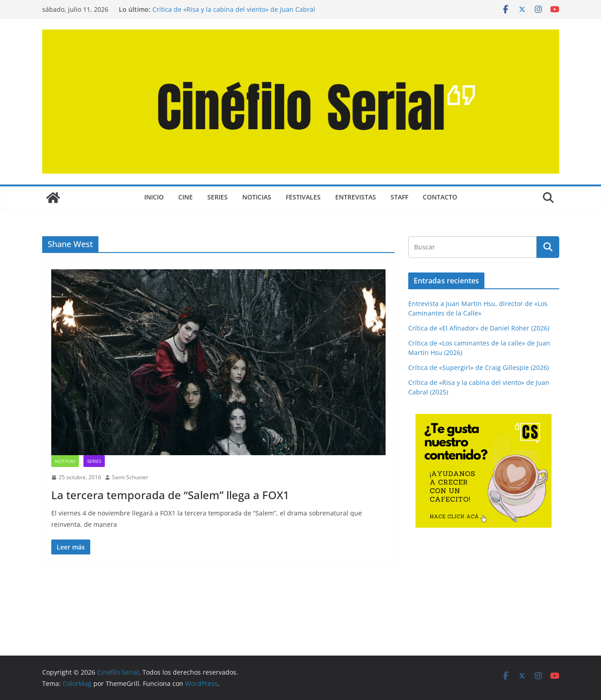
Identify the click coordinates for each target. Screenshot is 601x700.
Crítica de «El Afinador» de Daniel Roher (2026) (479, 328)
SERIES (217, 197)
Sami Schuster (130, 477)
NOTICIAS (257, 197)
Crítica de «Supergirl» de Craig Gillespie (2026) (479, 367)
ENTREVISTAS (356, 197)
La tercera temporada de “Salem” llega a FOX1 (170, 495)
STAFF (399, 197)
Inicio (154, 197)
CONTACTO (440, 197)
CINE (186, 197)
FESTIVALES (303, 197)
